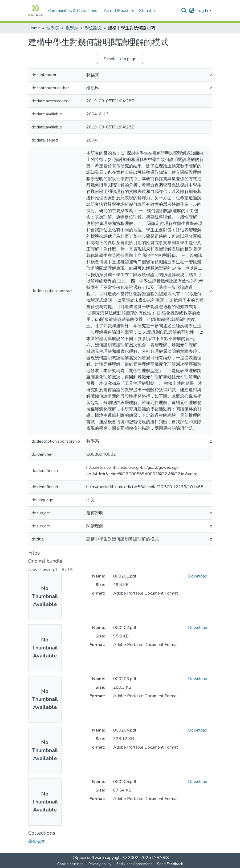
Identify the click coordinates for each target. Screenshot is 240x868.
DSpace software (88, 858)
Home (34, 28)
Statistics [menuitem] (148, 11)
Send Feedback (170, 864)
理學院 (53, 28)
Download (198, 576)
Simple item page (120, 59)
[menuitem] (118, 11)
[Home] (36, 11)
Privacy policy (100, 864)
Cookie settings (70, 864)
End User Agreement (134, 864)
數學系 (72, 28)
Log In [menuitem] (202, 11)
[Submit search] (184, 11)
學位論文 (93, 28)
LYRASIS (160, 858)
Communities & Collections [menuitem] (73, 11)
